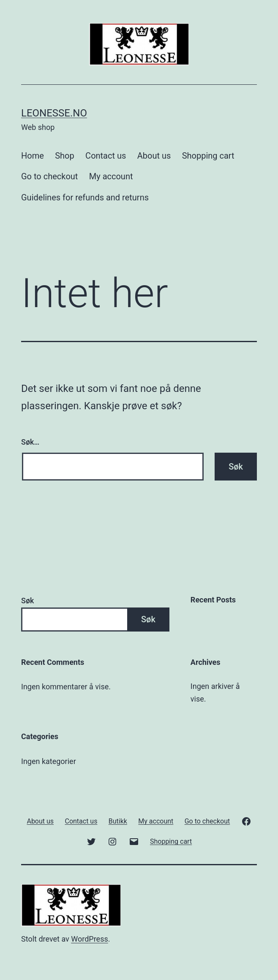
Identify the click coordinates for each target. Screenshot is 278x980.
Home (33, 156)
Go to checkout (49, 176)
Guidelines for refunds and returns (85, 197)
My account (111, 176)
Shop (65, 156)
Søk (27, 601)
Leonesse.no (54, 113)
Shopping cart (208, 156)
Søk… (30, 442)
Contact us (106, 156)
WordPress (89, 939)
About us (154, 156)
